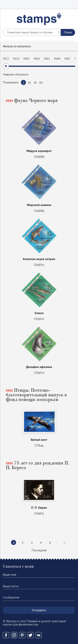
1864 (37, 59)
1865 (47, 59)
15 (29, 82)
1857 (6, 59)
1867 (67, 59)
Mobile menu (72, 4)
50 (41, 82)
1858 (16, 59)
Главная (8, 75)
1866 (57, 59)
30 (35, 82)
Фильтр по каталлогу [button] (17, 46)
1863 (26, 59)
